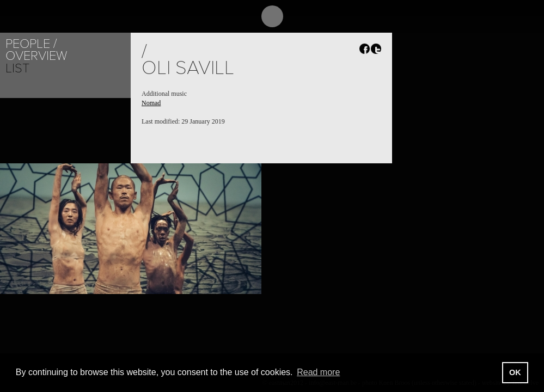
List (17, 68)
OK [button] (515, 372)
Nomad (151, 103)
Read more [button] (318, 372)
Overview (36, 56)
